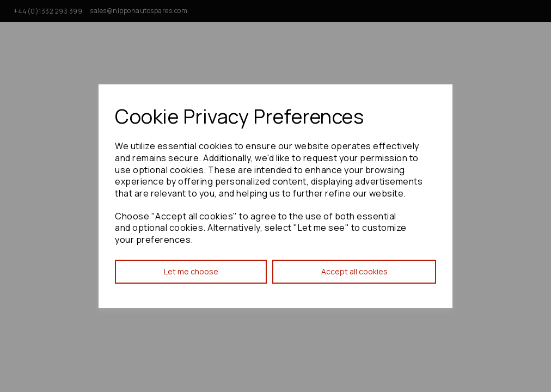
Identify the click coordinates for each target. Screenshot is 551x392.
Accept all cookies (354, 271)
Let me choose (191, 271)
